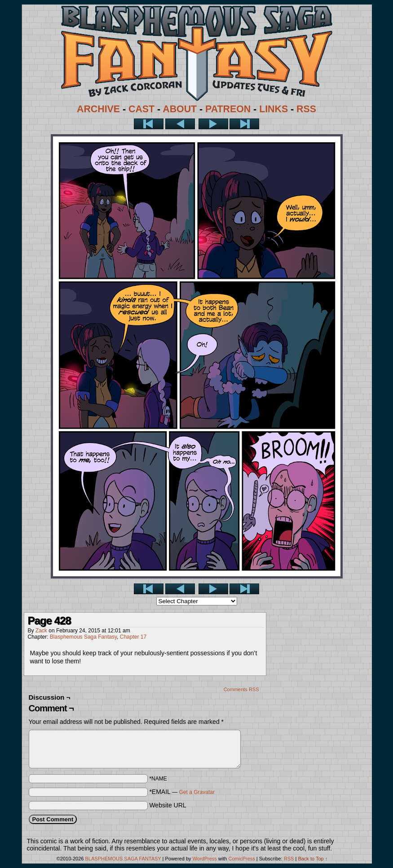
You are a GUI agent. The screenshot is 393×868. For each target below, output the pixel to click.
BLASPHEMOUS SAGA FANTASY (123, 859)
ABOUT (180, 109)
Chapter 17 (133, 637)
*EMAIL (182, 792)
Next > (213, 124)
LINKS (274, 109)
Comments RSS (241, 689)
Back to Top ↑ (313, 859)
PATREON (228, 109)
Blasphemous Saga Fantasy (83, 637)
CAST (141, 109)
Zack (41, 631)
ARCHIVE (98, 109)
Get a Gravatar (197, 792)
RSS (306, 109)
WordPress (205, 859)
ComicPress (241, 859)
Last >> (244, 124)
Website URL (168, 805)
